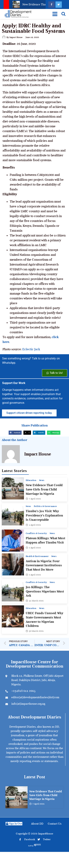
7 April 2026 (33, 499)
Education (31, 480)
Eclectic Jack (31, 349)
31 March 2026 (35, 601)
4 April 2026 (33, 525)
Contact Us (55, 824)
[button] (15, 433)
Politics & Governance (45, 506)
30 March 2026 (35, 631)
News (42, 480)
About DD (37, 824)
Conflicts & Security (37, 533)
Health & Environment (37, 556)
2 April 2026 (33, 548)
